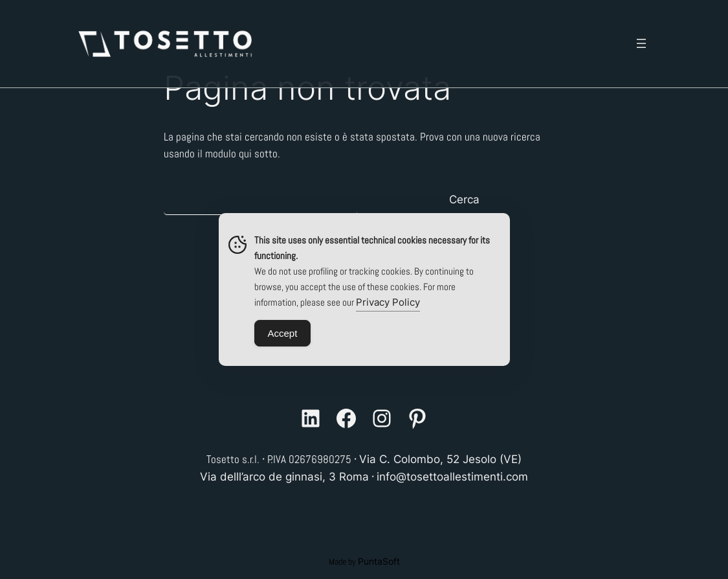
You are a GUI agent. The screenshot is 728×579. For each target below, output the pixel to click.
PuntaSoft (379, 561)
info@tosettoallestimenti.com (452, 477)
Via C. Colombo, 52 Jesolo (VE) (440, 459)
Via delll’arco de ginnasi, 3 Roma (284, 477)
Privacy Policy (388, 302)
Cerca (464, 199)
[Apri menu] (641, 43)
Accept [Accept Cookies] (283, 333)
